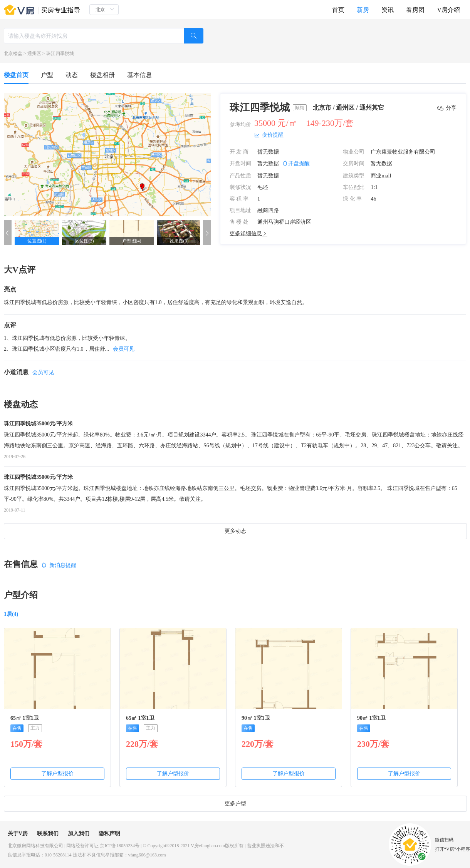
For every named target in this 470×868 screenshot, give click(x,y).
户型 (47, 75)
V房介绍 (448, 10)
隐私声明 (109, 834)
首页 (338, 10)
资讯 (388, 10)
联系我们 (48, 834)
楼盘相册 (102, 75)
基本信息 (139, 75)
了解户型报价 (57, 774)
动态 (72, 75)
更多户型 (235, 804)
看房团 (415, 10)
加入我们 (79, 834)
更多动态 (235, 531)
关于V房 (18, 834)
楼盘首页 (16, 75)
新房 (363, 10)
